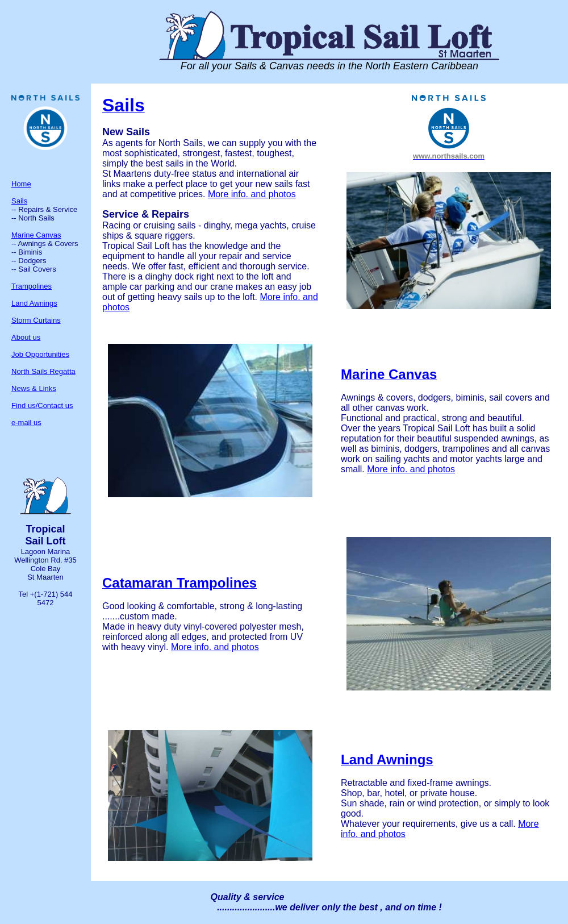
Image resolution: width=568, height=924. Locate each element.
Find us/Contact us (42, 405)
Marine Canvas (36, 235)
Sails (19, 201)
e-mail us (26, 423)
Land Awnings (34, 303)
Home (21, 184)
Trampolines (32, 286)
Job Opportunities (40, 354)
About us (26, 337)
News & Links (34, 388)
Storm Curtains (36, 320)
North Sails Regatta (43, 371)
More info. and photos (252, 194)
